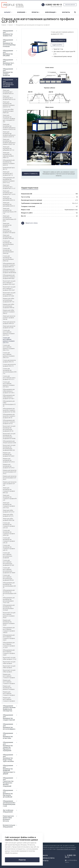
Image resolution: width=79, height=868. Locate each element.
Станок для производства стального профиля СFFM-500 (9, 533)
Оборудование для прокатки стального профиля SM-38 (9, 416)
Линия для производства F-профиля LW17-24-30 (9, 193)
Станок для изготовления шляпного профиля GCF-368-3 (9, 384)
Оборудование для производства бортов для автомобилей (8, 794)
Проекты (36, 12)
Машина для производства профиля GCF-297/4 (9, 460)
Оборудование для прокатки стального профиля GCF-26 (9, 422)
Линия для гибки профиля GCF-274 (8, 515)
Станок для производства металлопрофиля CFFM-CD (8, 243)
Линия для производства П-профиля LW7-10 (8, 173)
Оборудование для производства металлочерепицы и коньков (9, 43)
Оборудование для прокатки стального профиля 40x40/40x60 (9, 271)
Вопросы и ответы (48, 858)
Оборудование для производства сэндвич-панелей (9, 717)
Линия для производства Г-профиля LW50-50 (8, 92)
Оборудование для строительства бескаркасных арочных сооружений (8, 782)
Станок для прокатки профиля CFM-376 (9, 361)
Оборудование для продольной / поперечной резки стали (9, 804)
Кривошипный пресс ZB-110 (9, 168)
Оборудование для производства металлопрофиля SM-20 (9, 585)
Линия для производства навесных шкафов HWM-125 (8, 155)
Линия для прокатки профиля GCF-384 (9, 327)
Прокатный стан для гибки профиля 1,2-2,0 (10, 658)
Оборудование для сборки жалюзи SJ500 (9, 442)
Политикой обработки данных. (66, 849)
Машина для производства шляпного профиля (9, 688)
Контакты (66, 12)
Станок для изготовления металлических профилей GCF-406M (9, 570)
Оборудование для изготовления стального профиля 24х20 (9, 653)
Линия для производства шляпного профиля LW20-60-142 (9, 104)
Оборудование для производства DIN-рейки (8, 53)
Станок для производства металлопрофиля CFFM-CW (8, 258)
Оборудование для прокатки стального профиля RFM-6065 (9, 277)
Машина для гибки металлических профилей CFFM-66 (9, 306)
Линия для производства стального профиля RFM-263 (9, 490)
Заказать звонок (70, 5)
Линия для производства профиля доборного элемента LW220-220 (9, 127)
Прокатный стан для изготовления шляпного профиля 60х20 (9, 615)
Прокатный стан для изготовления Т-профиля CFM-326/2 (9, 283)
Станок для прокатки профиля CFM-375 (9, 365)
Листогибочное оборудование (8, 811)
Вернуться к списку (29, 223)
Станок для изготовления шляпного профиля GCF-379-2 (9, 333)
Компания (22, 12)
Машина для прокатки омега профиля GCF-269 (10, 484)
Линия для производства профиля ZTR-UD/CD (9, 231)
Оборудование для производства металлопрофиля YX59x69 (9, 608)
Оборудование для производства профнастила (8, 33)
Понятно (22, 860)
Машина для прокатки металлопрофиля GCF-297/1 (10, 478)
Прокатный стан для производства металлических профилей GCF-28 (9, 429)
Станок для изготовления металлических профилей (8, 555)
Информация (51, 12)
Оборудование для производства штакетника (8, 736)
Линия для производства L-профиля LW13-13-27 (9, 187)
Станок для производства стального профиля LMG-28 (9, 540)
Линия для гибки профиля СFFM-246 (9, 519)
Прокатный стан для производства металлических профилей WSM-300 (9, 448)
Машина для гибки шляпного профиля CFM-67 (9, 312)
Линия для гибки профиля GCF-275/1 (9, 511)
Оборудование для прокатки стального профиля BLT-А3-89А (9, 410)
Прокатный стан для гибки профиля (9, 663)
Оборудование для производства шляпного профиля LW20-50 (9, 163)
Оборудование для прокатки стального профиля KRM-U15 (9, 265)
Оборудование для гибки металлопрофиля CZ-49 (9, 404)
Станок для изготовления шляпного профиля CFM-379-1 (9, 355)
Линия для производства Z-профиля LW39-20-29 (9, 98)
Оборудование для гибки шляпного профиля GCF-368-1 (9, 397)
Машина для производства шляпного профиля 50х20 (9, 623)
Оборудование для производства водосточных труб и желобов (8, 758)
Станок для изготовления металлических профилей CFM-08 (8, 578)
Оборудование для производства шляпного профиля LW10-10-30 (9, 180)
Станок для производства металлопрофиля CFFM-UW (8, 251)
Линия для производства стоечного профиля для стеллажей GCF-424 (9, 119)
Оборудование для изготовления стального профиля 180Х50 (9, 630)
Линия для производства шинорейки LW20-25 (9, 204)
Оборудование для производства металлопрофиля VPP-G (10, 593)
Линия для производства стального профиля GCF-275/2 (9, 505)
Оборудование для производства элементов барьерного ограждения (8, 746)
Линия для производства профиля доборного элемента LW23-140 (9, 142)
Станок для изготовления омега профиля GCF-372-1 (9, 378)
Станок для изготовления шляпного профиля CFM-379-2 (9, 348)
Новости (45, 855)
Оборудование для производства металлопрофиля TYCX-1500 (9, 600)
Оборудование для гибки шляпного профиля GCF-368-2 (9, 391)
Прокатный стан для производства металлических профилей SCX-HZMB (9, 436)
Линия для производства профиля (7, 225)
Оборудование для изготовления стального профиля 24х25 (9, 638)
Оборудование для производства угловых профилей (8, 72)
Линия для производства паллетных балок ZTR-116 (10, 211)
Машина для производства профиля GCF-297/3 (9, 466)
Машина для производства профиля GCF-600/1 (9, 454)
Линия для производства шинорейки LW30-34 (9, 198)
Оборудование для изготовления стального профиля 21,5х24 (9, 645)
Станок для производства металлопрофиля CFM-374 (10, 371)
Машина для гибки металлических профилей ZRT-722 (9, 300)
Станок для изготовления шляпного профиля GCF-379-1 (9, 340)
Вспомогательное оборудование (9, 826)
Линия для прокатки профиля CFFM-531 (9, 323)
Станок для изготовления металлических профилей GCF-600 (8, 563)
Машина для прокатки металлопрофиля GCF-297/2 (10, 472)
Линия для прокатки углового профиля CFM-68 (9, 318)
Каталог (8, 12)
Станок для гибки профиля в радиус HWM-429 (8, 111)
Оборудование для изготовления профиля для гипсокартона (9, 708)
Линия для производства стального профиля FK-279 (10, 498)
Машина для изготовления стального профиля (9, 676)
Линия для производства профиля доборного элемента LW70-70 (9, 134)
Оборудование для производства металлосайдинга (9, 727)
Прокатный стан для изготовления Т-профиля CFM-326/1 (9, 288)
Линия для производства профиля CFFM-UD (8, 237)
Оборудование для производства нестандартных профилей (8, 83)
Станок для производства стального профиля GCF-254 (9, 525)
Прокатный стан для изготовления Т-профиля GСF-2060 (9, 294)
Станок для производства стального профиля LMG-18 (9, 548)
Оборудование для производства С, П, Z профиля (9, 62)
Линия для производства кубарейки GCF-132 (9, 148)
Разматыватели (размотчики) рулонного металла (8, 818)
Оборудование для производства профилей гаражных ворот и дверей (9, 770)
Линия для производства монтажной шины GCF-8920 (10, 218)
